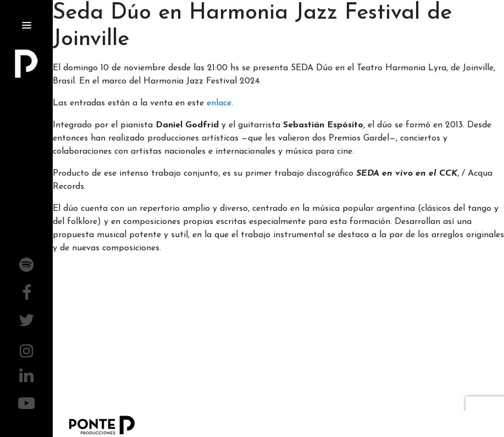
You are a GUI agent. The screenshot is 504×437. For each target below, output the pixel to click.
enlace (219, 103)
